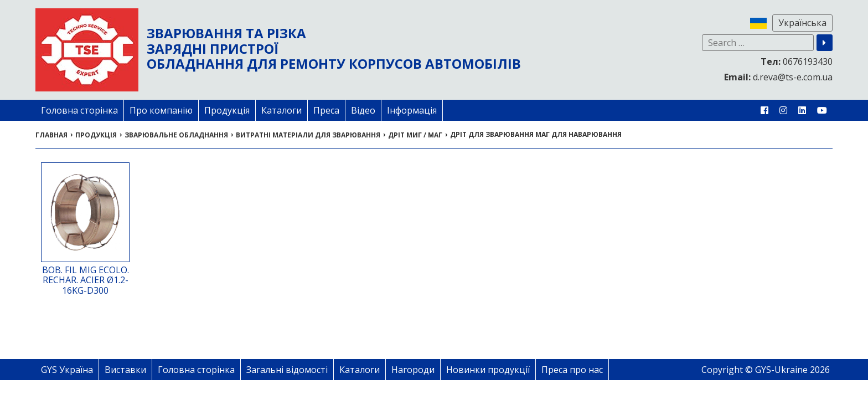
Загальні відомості (287, 370)
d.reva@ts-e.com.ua (778, 77)
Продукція (227, 110)
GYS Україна (67, 370)
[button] (825, 43)
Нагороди (413, 370)
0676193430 (797, 62)
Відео (363, 110)
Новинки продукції (488, 370)
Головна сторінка (79, 110)
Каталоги (281, 110)
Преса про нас (572, 370)
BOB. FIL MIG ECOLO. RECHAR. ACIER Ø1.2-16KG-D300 (86, 280)
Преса (326, 110)
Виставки (125, 370)
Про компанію (161, 110)
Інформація (412, 110)
